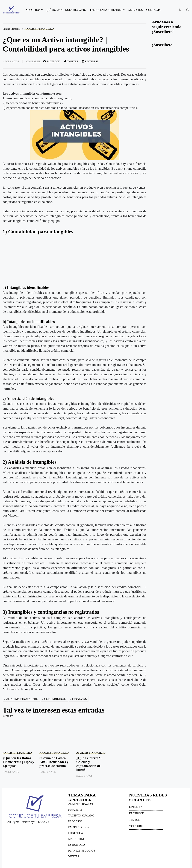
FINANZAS (79, 699)
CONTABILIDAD (55, 699)
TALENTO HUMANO (81, 815)
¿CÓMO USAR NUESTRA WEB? (66, 10)
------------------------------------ (146, 804)
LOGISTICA (76, 833)
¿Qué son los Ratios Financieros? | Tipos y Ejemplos (18, 762)
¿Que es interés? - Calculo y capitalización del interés (89, 764)
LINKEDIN (136, 807)
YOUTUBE (136, 826)
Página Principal (11, 29)
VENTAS (74, 856)
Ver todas (8, 716)
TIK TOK (135, 820)
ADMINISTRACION (81, 804)
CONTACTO (154, 10)
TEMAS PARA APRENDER (106, 10)
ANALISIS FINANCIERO (39, 29)
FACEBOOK (137, 813)
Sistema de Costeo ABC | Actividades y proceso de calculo (54, 762)
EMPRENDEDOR (79, 827)
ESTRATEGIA (77, 845)
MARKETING (77, 839)
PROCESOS (75, 821)
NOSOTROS (33, 10)
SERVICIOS (136, 10)
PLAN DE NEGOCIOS (82, 851)
